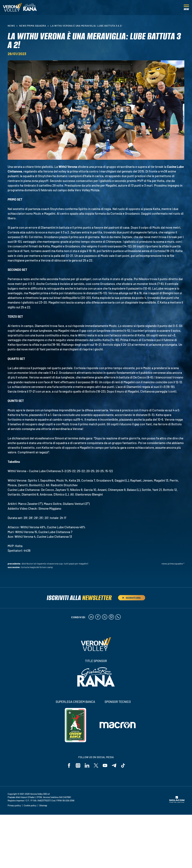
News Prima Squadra (33, 26)
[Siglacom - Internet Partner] (177, 802)
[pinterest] (111, 617)
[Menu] (186, 8)
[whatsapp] (118, 617)
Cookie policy (30, 805)
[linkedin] (91, 617)
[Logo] (12, 8)
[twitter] (105, 617)
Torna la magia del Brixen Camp (37, 567)
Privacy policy (14, 805)
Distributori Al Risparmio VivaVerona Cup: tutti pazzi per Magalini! (55, 563)
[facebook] (98, 617)
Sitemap (43, 805)
